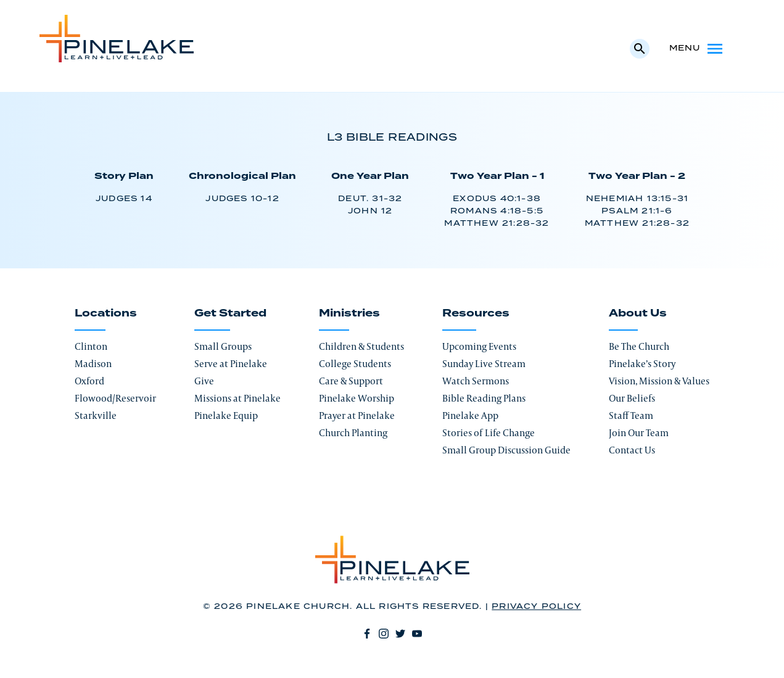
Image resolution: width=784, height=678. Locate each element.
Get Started (230, 313)
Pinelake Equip (226, 415)
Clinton (91, 346)
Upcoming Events (479, 346)
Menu (697, 49)
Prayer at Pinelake (357, 415)
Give (204, 381)
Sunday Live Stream (484, 364)
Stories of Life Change (489, 433)
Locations (106, 313)
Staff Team (631, 415)
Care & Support (351, 381)
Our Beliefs (632, 398)
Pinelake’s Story (642, 364)
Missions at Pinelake (237, 398)
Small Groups (223, 346)
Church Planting (353, 433)
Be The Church (639, 346)
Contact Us (632, 450)
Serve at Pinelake (231, 364)
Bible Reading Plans (484, 398)
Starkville (96, 415)
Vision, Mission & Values (659, 381)
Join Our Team (639, 433)
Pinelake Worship (357, 398)
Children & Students (361, 346)
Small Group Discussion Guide (506, 450)
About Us (638, 313)
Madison (93, 364)
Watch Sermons (476, 381)
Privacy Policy (536, 607)
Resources (476, 313)
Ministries (349, 313)
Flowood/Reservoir (115, 398)
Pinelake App (470, 415)
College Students (355, 364)
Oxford (89, 381)
